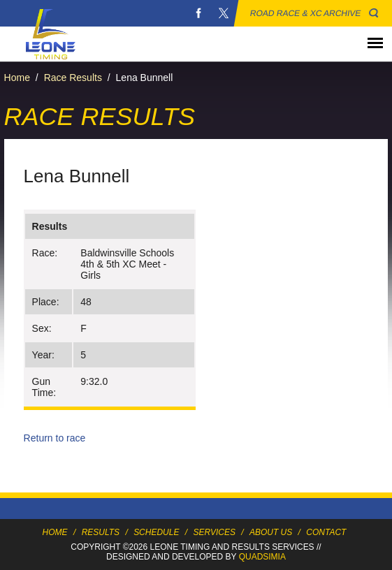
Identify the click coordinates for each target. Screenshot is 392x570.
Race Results (73, 78)
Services (214, 532)
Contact (326, 532)
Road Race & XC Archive (306, 13)
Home (17, 78)
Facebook (198, 13)
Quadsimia (262, 557)
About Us (271, 532)
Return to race (55, 438)
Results (101, 532)
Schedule (156, 532)
